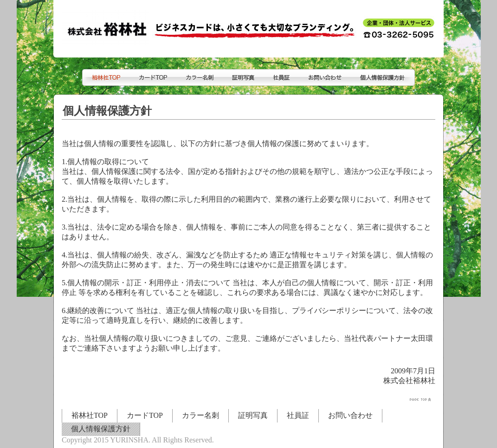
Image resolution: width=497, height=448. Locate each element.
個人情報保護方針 (101, 429)
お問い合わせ (350, 415)
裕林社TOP (90, 415)
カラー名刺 (200, 415)
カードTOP (145, 415)
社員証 (298, 415)
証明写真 (253, 415)
